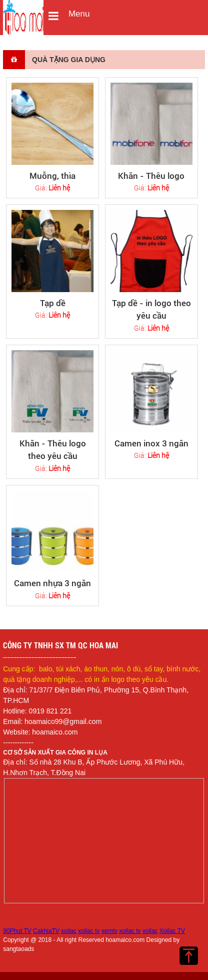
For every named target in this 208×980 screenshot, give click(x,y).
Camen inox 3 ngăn (151, 443)
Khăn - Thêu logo (151, 176)
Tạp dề (53, 303)
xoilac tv (89, 931)
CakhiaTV (46, 931)
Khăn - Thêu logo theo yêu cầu (53, 450)
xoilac (69, 931)
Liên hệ (59, 188)
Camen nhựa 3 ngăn (52, 583)
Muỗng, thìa (52, 176)
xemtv (109, 931)
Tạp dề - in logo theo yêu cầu (151, 310)
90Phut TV (17, 931)
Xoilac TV (172, 931)
